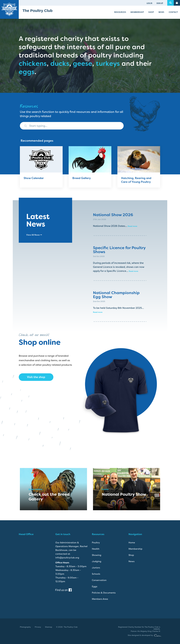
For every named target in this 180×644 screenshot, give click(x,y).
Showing (97, 555)
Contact (173, 12)
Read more (132, 226)
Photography (25, 627)
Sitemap (49, 627)
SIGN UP (160, 3)
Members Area (100, 599)
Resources (120, 12)
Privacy (38, 627)
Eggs (95, 586)
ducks (60, 63)
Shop (151, 12)
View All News (34, 235)
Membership (137, 12)
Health (96, 549)
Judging (97, 561)
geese (83, 63)
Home (132, 543)
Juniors (96, 568)
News (161, 12)
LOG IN (149, 3)
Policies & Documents (104, 593)
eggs (27, 72)
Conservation (99, 580)
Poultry (96, 543)
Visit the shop (36, 377)
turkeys (108, 63)
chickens (33, 63)
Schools (96, 574)
